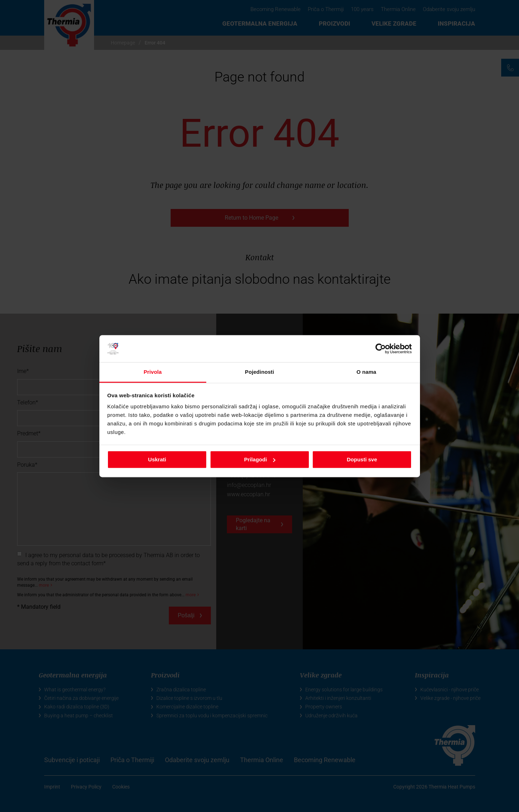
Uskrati (157, 459)
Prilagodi (260, 459)
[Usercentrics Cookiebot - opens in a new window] (381, 349)
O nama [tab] (367, 372)
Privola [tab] (153, 372)
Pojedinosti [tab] (260, 372)
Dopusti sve (362, 459)
